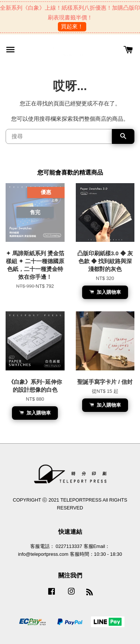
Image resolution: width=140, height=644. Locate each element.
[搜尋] (59, 136)
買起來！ (72, 26)
